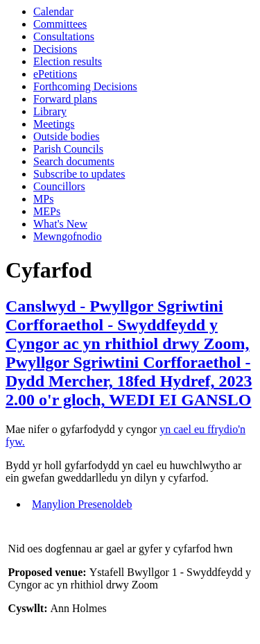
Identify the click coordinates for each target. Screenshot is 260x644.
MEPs (47, 211)
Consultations (64, 36)
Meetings (54, 124)
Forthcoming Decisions (85, 86)
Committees (60, 24)
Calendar (53, 11)
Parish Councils (68, 149)
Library (50, 111)
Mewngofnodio (68, 236)
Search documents (74, 161)
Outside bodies (67, 136)
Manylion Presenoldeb (82, 504)
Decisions (55, 49)
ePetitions (55, 74)
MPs (43, 199)
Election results (68, 61)
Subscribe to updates (79, 174)
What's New (60, 224)
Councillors (59, 186)
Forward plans (65, 99)
